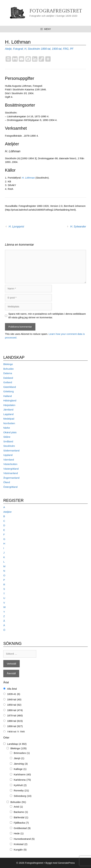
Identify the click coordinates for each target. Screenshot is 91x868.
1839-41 (14, 694)
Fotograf (18, 49)
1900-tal (57, 49)
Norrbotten (9, 423)
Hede (19, 834)
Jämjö (19, 758)
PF (72, 49)
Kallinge (20, 769)
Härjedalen (9, 405)
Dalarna (8, 373)
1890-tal (46, 49)
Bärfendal (21, 818)
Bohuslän (9, 369)
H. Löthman (28, 178)
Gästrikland (10, 387)
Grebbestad (22, 828)
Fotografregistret (56, 11)
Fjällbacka (21, 823)
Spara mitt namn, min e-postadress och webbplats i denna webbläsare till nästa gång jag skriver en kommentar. (47, 316)
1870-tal (15, 716)
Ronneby (21, 791)
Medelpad (9, 419)
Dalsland (8, 378)
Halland (8, 396)
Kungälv (20, 850)
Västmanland (11, 473)
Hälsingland (10, 400)
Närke (7, 428)
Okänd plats (10, 432)
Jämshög (21, 764)
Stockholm (34, 49)
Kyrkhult (20, 785)
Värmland (9, 460)
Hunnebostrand (24, 839)
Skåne (7, 437)
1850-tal (14, 705)
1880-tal (15, 721)
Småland (8, 441)
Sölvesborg (23, 796)
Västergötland (11, 469)
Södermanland (11, 451)
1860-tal (15, 710)
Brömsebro (22, 753)
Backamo (21, 812)
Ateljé (8, 49)
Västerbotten (10, 464)
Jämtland (8, 410)
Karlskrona (22, 780)
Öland (7, 482)
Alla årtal (12, 689)
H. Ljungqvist (16, 227)
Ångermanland (11, 478)
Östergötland (10, 487)
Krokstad (21, 844)
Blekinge (8, 364)
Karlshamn (22, 775)
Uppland (8, 455)
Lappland (8, 414)
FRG (66, 49)
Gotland (8, 382)
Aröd (18, 807)
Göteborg (9, 391)
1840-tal (14, 700)
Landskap (17, 744)
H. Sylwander (78, 227)
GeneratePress (66, 863)
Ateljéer (8, 512)
